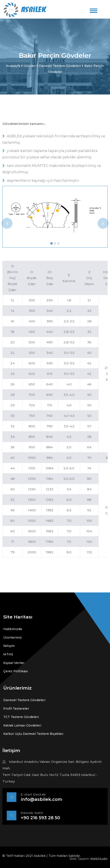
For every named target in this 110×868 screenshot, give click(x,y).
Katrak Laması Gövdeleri (22, 725)
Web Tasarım (79, 859)
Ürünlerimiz (13, 637)
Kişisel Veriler (14, 663)
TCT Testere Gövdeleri (21, 717)
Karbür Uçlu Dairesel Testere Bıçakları (33, 734)
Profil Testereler (16, 709)
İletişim (9, 646)
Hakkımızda (13, 629)
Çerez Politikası (16, 671)
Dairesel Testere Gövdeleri (24, 700)
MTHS (8, 654)
